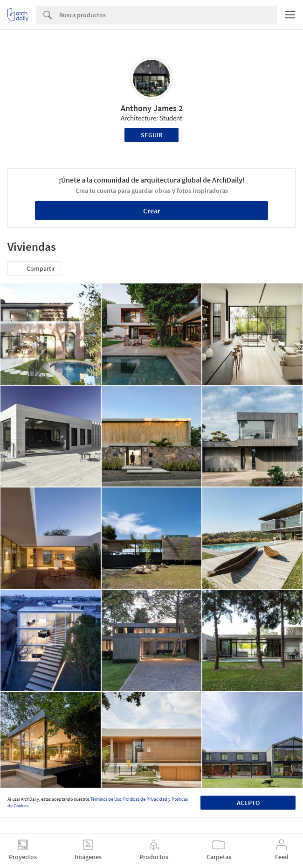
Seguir (151, 135)
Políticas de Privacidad (145, 799)
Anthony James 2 (152, 108)
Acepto (248, 803)
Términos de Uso (106, 799)
